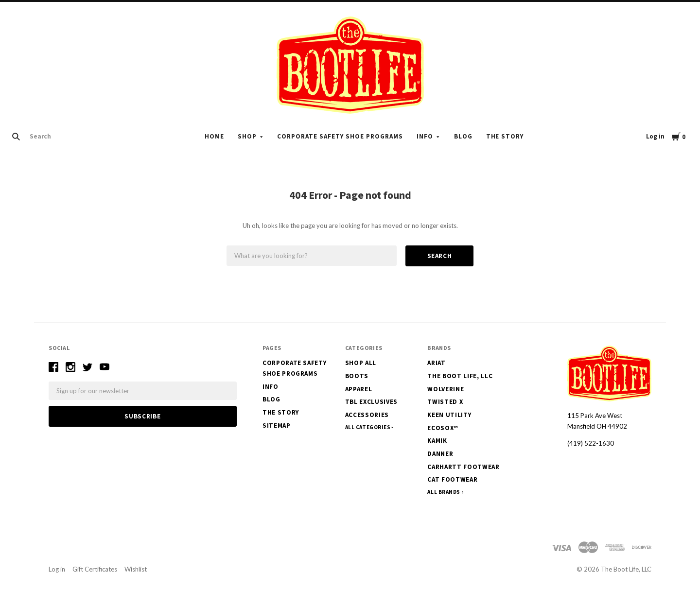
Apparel (359, 389)
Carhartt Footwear (463, 467)
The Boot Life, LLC (460, 376)
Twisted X (445, 402)
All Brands (444, 492)
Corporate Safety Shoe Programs (340, 136)
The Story (505, 136)
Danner (440, 454)
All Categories (368, 427)
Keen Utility (449, 415)
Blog (463, 136)
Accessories (367, 415)
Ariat (436, 363)
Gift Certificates (95, 569)
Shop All (361, 363)
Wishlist (136, 569)
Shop (247, 136)
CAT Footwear (452, 479)
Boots (357, 376)
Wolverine (446, 389)
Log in (655, 136)
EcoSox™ (443, 428)
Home (214, 136)
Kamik (437, 441)
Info (425, 136)
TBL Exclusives (371, 402)
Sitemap (277, 426)
